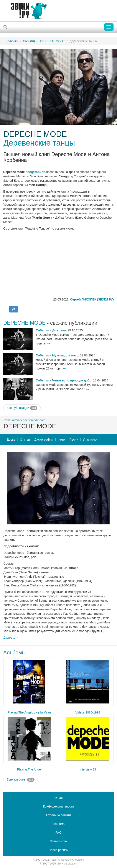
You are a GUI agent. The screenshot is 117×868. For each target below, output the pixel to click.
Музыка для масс (65, 355)
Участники (90, 440)
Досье (11, 440)
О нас (58, 798)
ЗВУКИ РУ (105, 299)
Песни (74, 440)
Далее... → (11, 638)
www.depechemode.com (29, 420)
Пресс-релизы (59, 850)
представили (35, 172)
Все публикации (22, 408)
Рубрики (12, 41)
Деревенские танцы (39, 143)
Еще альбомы (21, 780)
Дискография (44, 440)
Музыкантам (58, 841)
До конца (59, 330)
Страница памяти (58, 815)
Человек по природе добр (72, 380)
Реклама (58, 824)
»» (48, 343)
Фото (61, 440)
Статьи (25, 440)
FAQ (58, 833)
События (29, 41)
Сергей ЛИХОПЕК (83, 299)
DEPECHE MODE (53, 41)
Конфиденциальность (58, 806)
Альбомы (14, 652)
